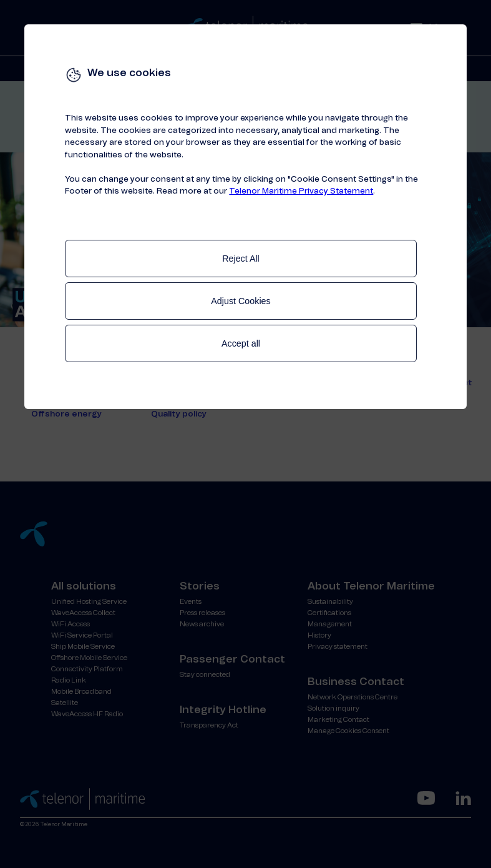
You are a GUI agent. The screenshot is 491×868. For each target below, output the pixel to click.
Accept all (241, 343)
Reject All (241, 259)
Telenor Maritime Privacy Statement (301, 191)
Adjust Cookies (241, 301)
